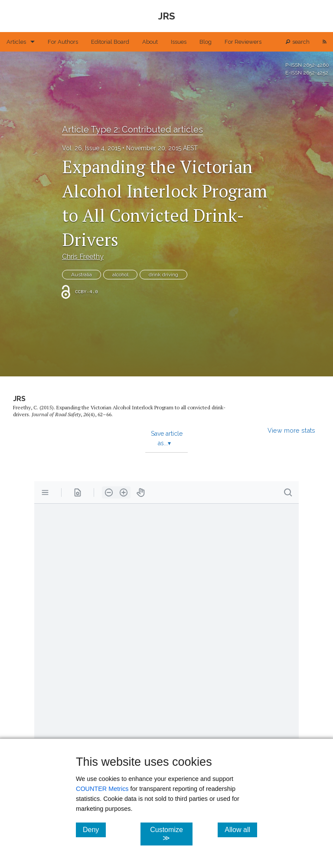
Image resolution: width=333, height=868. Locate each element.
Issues (179, 42)
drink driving (163, 275)
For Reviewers (243, 42)
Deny (94, 829)
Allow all (241, 829)
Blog (206, 42)
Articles (16, 42)
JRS (19, 399)
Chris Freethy (83, 257)
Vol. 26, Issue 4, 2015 (91, 148)
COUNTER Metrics (102, 789)
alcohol (120, 275)
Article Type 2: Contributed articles (132, 130)
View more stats (291, 430)
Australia (82, 275)
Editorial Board (110, 42)
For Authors (63, 42)
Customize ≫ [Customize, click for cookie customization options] (171, 834)
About (150, 42)
